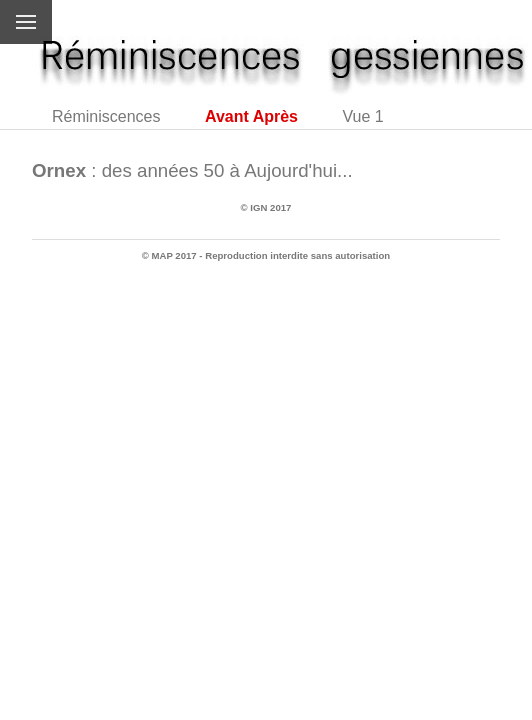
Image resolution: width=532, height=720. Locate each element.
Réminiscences (106, 116)
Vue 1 (362, 116)
